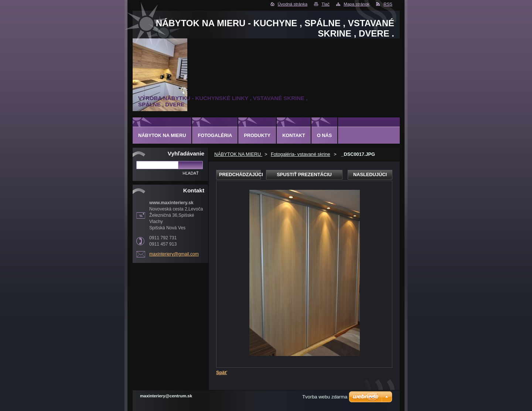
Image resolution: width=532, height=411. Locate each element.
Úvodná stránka (293, 4)
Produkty (257, 135)
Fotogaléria (215, 135)
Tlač (325, 4)
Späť (222, 372)
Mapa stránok (357, 4)
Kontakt (294, 135)
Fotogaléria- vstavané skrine (301, 154)
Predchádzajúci (240, 174)
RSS (388, 4)
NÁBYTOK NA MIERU (238, 154)
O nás (325, 135)
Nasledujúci (370, 174)
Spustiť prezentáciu (304, 174)
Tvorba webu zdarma (325, 397)
